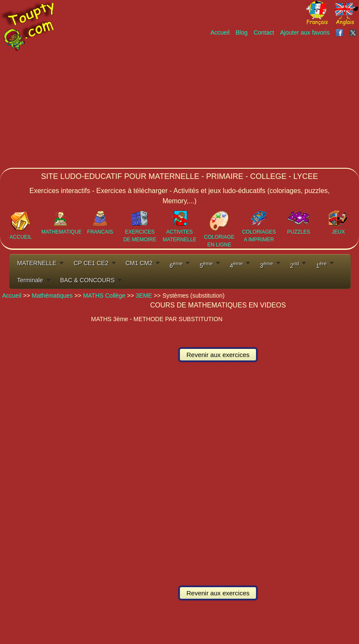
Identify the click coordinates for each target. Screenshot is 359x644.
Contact (264, 32)
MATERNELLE (37, 263)
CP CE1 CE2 (91, 263)
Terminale (30, 280)
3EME (144, 296)
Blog (241, 32)
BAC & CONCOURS (88, 280)
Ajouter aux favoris (305, 32)
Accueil (220, 32)
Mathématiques (52, 296)
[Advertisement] (231, 101)
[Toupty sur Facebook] (340, 32)
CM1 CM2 (139, 263)
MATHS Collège (104, 296)
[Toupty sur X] (354, 32)
